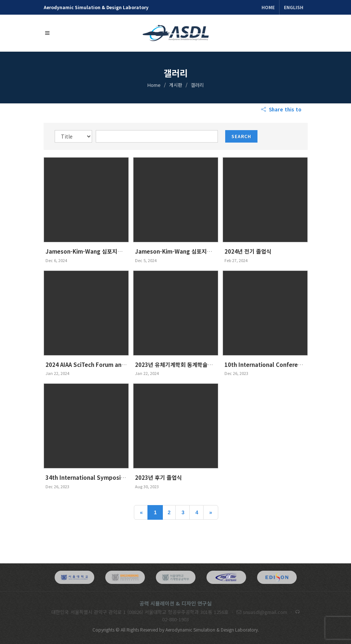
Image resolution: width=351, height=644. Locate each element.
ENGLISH (294, 7)
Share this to (282, 110)
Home (268, 7)
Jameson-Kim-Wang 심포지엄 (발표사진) (187, 251)
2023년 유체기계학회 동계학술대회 (176, 365)
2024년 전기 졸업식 (248, 251)
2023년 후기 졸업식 (158, 477)
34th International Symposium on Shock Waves (110, 477)
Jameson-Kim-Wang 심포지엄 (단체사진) (97, 251)
